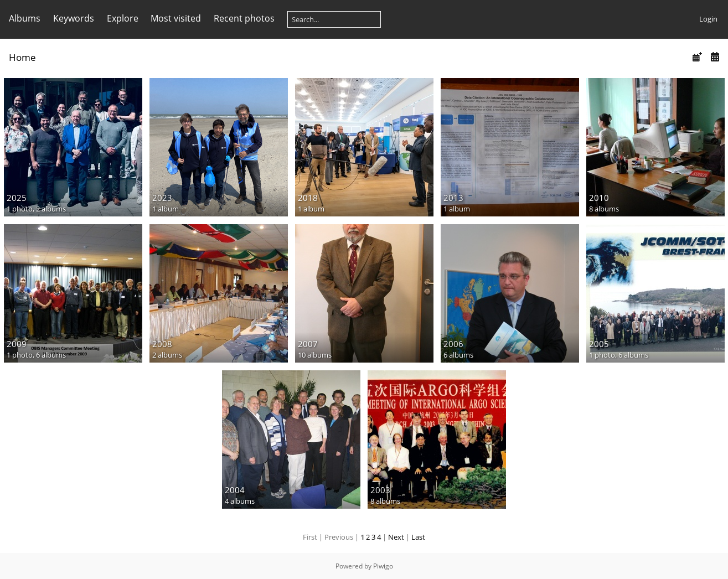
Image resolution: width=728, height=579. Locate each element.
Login (708, 19)
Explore (123, 18)
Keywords (74, 18)
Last (418, 537)
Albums (25, 18)
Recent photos (244, 18)
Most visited (176, 18)
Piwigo (383, 566)
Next (396, 537)
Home (22, 57)
